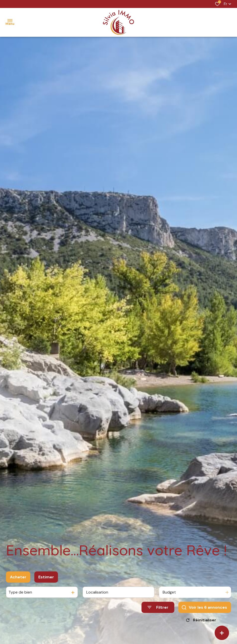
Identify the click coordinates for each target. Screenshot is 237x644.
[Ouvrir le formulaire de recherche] (158, 610)
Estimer (46, 580)
